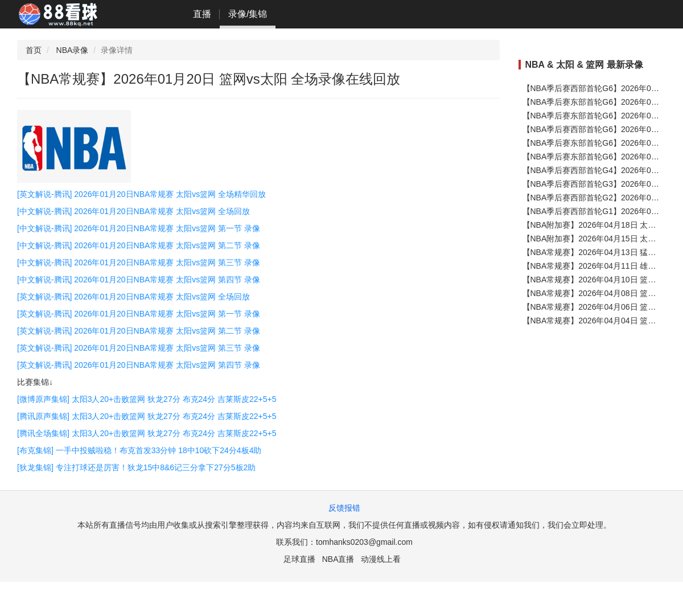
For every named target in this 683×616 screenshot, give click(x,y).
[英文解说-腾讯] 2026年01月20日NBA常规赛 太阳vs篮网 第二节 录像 (139, 331)
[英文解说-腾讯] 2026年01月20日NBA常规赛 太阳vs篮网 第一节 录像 (139, 314)
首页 (34, 50)
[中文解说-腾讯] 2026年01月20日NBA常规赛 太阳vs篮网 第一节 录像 (139, 228)
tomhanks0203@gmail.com (364, 542)
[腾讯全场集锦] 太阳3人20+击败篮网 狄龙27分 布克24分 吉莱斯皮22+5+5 (147, 433)
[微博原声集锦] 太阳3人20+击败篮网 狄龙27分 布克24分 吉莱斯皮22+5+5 (147, 399)
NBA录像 (73, 50)
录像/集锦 (248, 14)
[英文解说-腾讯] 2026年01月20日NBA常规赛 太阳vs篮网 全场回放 (133, 297)
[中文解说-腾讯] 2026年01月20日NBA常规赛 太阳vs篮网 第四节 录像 (139, 280)
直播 (202, 14)
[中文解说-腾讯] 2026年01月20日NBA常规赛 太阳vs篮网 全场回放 (133, 211)
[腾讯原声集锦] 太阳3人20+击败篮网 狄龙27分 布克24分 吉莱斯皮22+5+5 (147, 416)
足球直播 (299, 559)
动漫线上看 (381, 559)
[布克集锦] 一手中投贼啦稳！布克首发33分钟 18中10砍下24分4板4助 (139, 450)
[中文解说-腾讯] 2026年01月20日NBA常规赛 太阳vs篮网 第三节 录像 (139, 262)
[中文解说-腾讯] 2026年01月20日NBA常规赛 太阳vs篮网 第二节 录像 (139, 245)
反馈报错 (344, 508)
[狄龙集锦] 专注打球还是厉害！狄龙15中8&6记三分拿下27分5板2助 (136, 467)
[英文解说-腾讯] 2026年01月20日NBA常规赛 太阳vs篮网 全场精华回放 (141, 194)
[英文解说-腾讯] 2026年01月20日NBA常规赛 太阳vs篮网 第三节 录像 (139, 348)
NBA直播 (338, 559)
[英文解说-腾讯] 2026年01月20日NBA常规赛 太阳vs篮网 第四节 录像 (139, 365)
